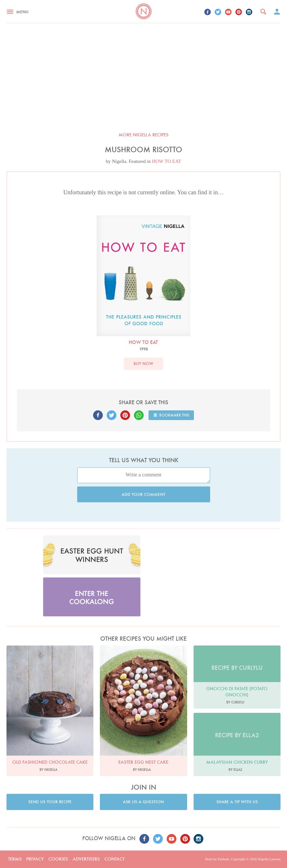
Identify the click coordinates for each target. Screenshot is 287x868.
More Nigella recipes (144, 135)
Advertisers (86, 859)
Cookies (58, 859)
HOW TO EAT (167, 161)
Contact (114, 859)
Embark (223, 859)
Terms (15, 859)
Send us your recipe (50, 802)
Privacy (35, 859)
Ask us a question (143, 802)
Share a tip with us (237, 802)
